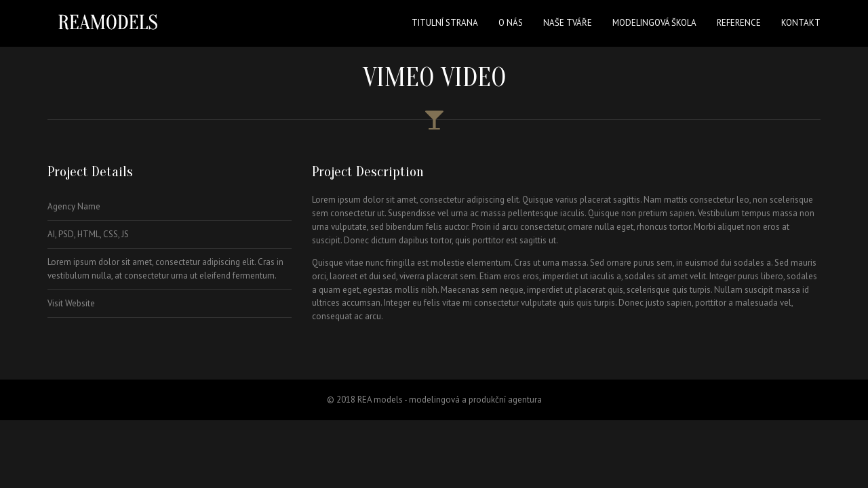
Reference (739, 23)
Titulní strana (445, 23)
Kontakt (801, 23)
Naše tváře (568, 23)
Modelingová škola (654, 23)
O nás (511, 23)
